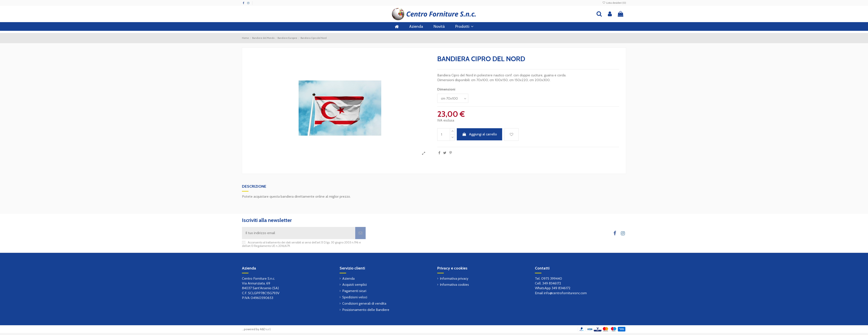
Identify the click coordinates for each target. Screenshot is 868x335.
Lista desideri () (614, 3)
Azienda (348, 278)
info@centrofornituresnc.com (565, 293)
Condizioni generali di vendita (364, 303)
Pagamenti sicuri (354, 291)
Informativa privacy (454, 278)
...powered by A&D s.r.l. (256, 329)
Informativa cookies (454, 285)
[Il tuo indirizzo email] (299, 233)
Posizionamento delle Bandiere (366, 310)
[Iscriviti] (360, 233)
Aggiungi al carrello (480, 134)
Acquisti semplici (354, 285)
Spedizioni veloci (355, 297)
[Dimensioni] (453, 98)
